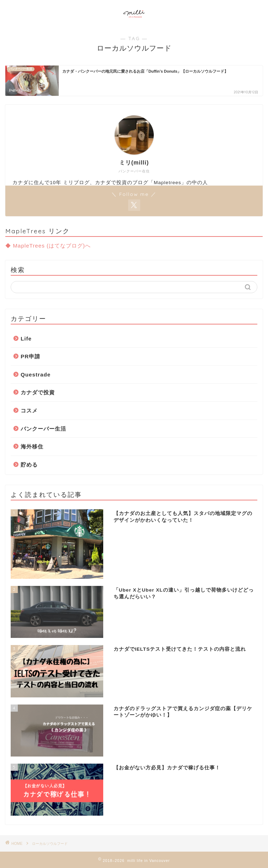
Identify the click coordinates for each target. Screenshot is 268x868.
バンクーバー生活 (43, 429)
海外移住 (32, 446)
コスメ (29, 410)
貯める (29, 465)
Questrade (36, 375)
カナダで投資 (38, 392)
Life (26, 339)
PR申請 (30, 356)
